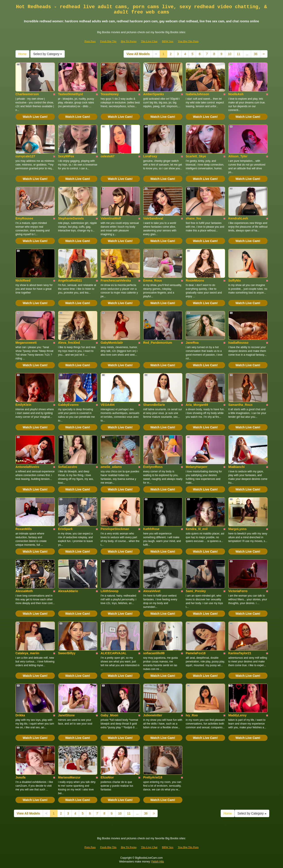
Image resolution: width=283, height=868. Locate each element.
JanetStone (66, 715)
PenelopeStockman (115, 529)
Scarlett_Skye (196, 156)
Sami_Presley (196, 591)
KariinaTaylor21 (240, 653)
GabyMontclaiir (112, 343)
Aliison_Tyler (238, 156)
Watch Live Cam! (35, 117)
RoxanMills (24, 529)
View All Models (138, 54)
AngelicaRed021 (70, 280)
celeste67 (108, 156)
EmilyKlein (23, 405)
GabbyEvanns (68, 405)
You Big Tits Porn (188, 41)
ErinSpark (65, 529)
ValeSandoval (153, 218)
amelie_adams (111, 467)
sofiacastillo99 (154, 653)
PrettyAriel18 (153, 777)
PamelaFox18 (196, 653)
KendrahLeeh (238, 218)
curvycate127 (25, 156)
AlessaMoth (24, 591)
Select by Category (48, 54)
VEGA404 (108, 405)
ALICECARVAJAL (114, 653)
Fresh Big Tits (108, 41)
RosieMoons (195, 280)
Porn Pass (90, 41)
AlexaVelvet (152, 591)
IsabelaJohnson (197, 94)
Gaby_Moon (109, 715)
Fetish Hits (158, 862)
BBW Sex (168, 41)
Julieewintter (153, 715)
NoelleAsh (236, 94)
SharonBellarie (154, 405)
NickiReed (23, 280)
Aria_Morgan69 (197, 405)
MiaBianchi (237, 467)
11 (239, 54)
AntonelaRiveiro (27, 467)
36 (256, 54)
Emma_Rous (153, 280)
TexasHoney (110, 94)
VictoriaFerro (238, 591)
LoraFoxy (150, 156)
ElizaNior (107, 777)
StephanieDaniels (71, 218)
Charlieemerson (27, 94)
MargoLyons (238, 529)
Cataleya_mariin (27, 653)
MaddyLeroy (237, 715)
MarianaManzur (69, 777)
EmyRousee (24, 218)
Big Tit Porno (129, 41)
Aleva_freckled (69, 343)
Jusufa (20, 777)
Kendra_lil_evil (197, 529)
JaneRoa (192, 343)
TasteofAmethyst (71, 94)
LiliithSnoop (110, 591)
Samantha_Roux (241, 405)
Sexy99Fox (66, 156)
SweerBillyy (67, 653)
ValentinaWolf (111, 218)
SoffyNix (235, 280)
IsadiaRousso (238, 343)
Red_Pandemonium (158, 343)
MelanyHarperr (197, 467)
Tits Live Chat (149, 41)
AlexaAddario (68, 591)
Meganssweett (26, 343)
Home (22, 54)
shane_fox (193, 218)
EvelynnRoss (153, 467)
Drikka (20, 715)
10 (229, 54)
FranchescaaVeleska (116, 280)
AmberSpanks (154, 94)
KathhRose (151, 529)
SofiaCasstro (68, 467)
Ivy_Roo (192, 715)
